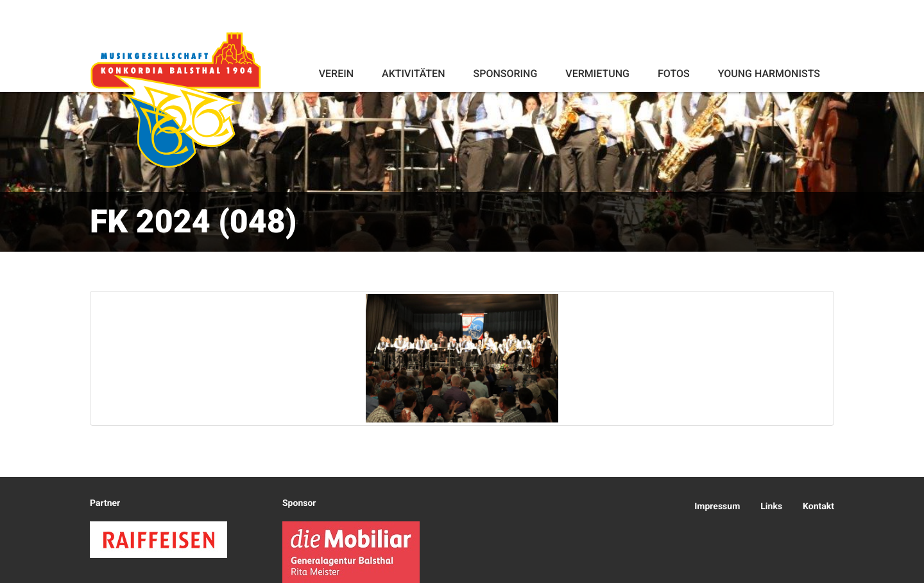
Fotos (674, 74)
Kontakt (818, 507)
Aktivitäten (413, 74)
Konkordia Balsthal (178, 104)
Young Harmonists (769, 74)
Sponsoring (505, 74)
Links (771, 507)
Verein (336, 74)
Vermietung (597, 74)
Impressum (717, 507)
